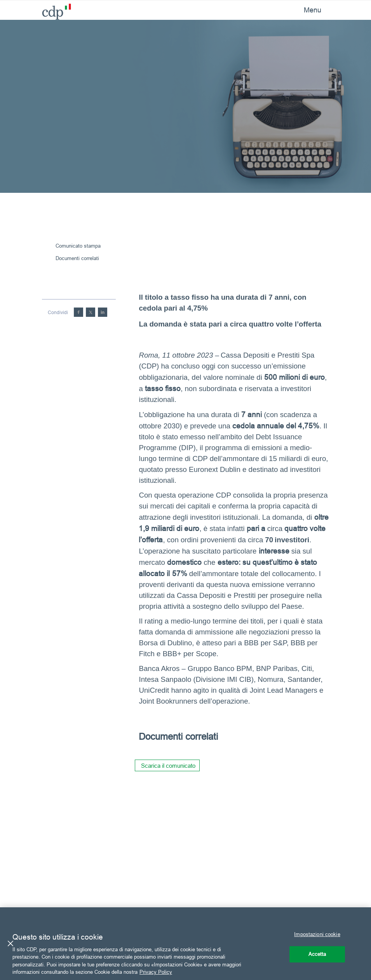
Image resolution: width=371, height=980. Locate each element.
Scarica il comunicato (168, 766)
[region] (185, 944)
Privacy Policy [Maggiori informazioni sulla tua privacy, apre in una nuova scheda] (156, 972)
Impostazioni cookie (317, 934)
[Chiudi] (10, 943)
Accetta (317, 954)
